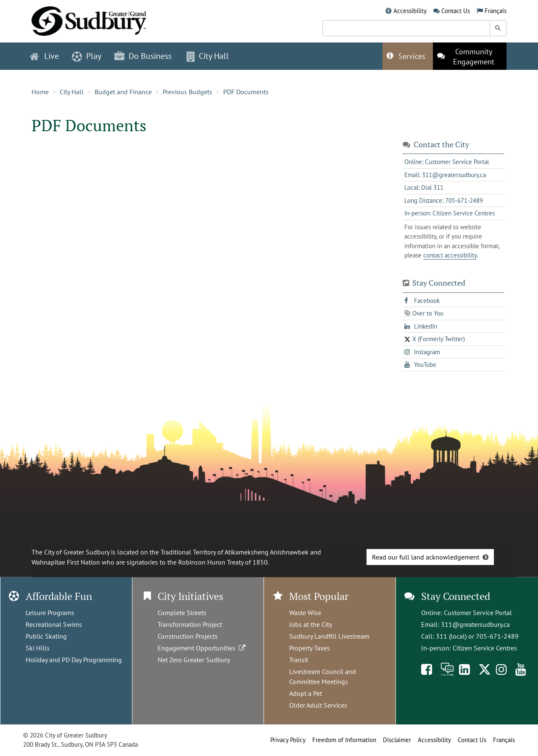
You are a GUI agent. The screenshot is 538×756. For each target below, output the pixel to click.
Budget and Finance (123, 92)
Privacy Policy (288, 740)
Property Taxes (310, 648)
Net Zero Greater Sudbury (194, 660)
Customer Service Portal (478, 613)
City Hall (72, 92)
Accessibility (410, 11)
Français (496, 11)
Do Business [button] (143, 56)
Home (40, 92)
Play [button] (87, 56)
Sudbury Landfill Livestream (329, 636)
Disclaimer (397, 740)
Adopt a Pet (306, 693)
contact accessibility (450, 255)
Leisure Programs (50, 613)
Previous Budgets (187, 92)
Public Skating (46, 636)
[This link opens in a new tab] (470, 56)
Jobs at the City (311, 624)
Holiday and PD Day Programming (74, 660)
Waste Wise (305, 613)
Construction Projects (188, 636)
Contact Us (456, 11)
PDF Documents (246, 92)
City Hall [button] (208, 56)
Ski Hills (38, 648)
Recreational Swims (54, 624)
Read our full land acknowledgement (426, 557)
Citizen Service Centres (485, 648)
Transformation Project (190, 624)
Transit (299, 660)
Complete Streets (182, 613)
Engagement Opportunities (202, 648)
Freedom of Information (344, 740)
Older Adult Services (318, 705)
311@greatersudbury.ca (475, 624)
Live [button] (44, 56)
